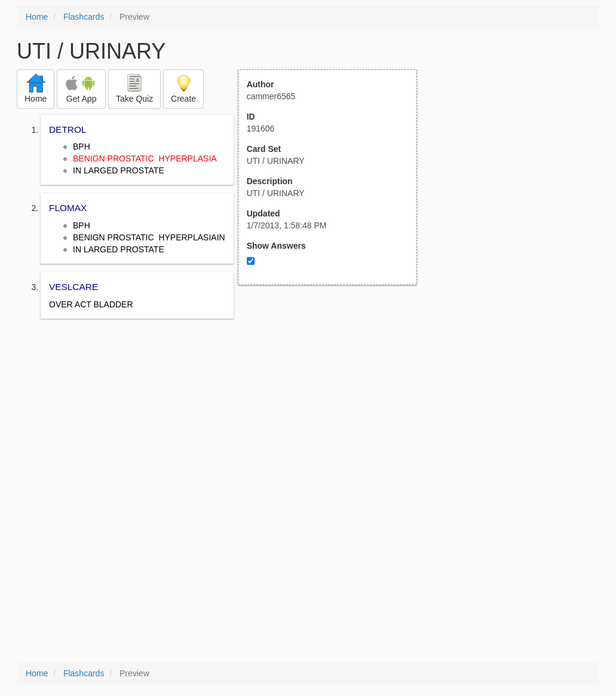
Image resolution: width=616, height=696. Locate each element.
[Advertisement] (334, 402)
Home (37, 17)
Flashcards (84, 17)
